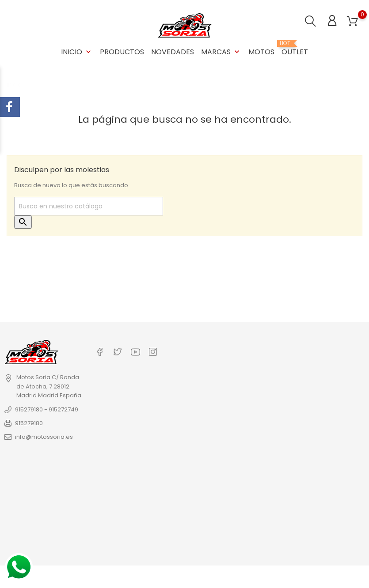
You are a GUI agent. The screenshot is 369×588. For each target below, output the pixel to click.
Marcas (221, 52)
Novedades (173, 52)
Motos (261, 52)
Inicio (77, 52)
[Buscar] (89, 206)
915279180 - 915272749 (47, 409)
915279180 (29, 423)
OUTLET (295, 49)
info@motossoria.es (44, 437)
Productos (122, 52)
